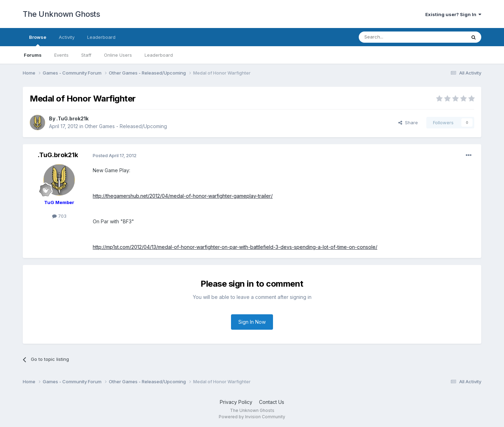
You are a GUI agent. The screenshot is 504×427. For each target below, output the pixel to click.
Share (408, 122)
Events (61, 55)
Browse (38, 40)
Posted (115, 155)
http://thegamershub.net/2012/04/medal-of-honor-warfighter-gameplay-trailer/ (183, 196)
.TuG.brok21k (72, 118)
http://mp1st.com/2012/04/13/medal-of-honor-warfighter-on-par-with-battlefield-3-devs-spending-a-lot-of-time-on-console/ (235, 247)
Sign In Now (252, 322)
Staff (86, 55)
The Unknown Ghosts (61, 14)
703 (59, 216)
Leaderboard (159, 55)
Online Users (118, 55)
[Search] (394, 37)
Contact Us (272, 402)
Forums (33, 55)
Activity (67, 37)
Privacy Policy (236, 402)
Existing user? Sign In (453, 14)
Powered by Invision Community (252, 417)
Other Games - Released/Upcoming (126, 126)
